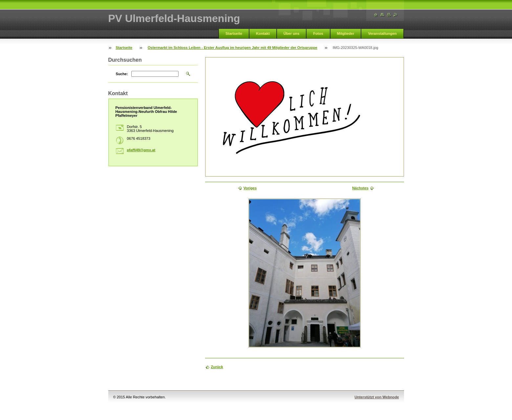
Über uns (292, 33)
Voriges (250, 188)
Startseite (234, 33)
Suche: (122, 74)
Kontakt (263, 33)
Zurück (217, 367)
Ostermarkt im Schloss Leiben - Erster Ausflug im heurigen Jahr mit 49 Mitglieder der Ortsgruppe (233, 48)
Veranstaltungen (382, 33)
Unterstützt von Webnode (377, 397)
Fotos (318, 33)
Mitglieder (346, 33)
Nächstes (360, 188)
